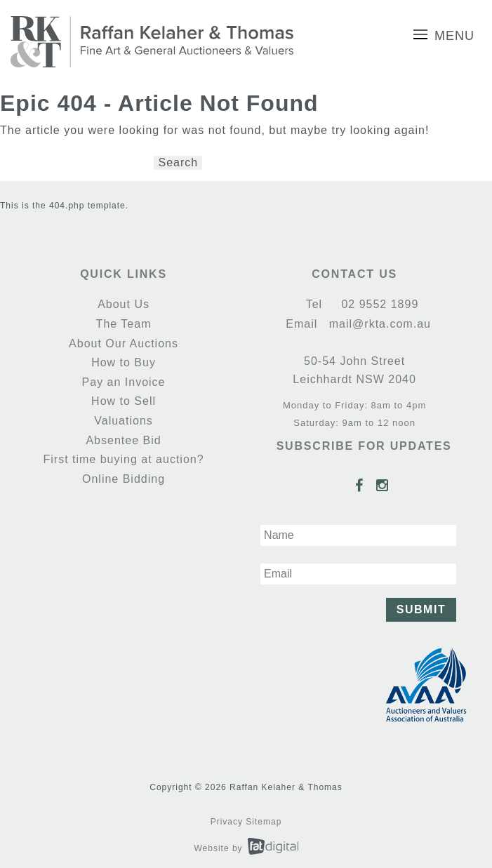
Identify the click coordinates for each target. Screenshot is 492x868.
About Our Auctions (124, 343)
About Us (124, 304)
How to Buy (124, 362)
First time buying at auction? (123, 459)
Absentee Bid (123, 440)
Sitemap (264, 822)
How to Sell (124, 401)
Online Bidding (124, 479)
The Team (124, 324)
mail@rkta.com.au (378, 324)
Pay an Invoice (124, 382)
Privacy (227, 822)
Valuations (124, 421)
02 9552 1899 (378, 304)
